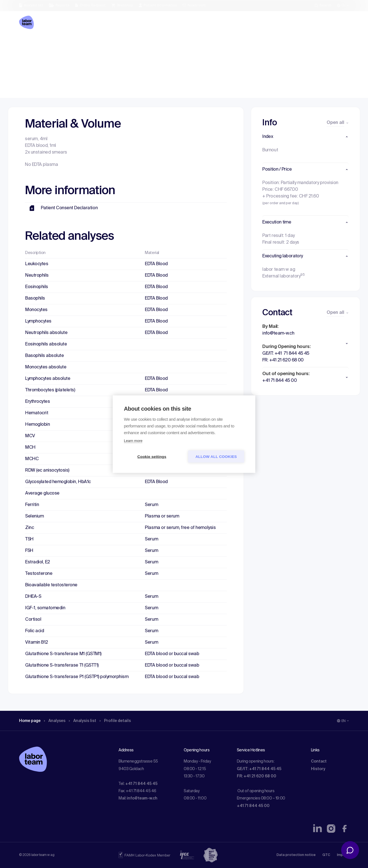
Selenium (34, 516)
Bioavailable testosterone (51, 585)
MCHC (32, 459)
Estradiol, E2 (38, 562)
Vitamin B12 (37, 643)
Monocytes (36, 310)
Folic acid (35, 631)
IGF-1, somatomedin (45, 608)
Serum (151, 505)
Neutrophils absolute (46, 333)
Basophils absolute (44, 356)
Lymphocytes (38, 321)
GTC (326, 855)
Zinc (30, 528)
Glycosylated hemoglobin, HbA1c (58, 482)
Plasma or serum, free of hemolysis (180, 528)
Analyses (59, 43)
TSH (29, 539)
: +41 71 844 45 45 (141, 784)
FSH (29, 551)
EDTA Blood (156, 264)
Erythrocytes (37, 402)
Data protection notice (296, 855)
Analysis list (89, 43)
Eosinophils (37, 287)
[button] (306, 137)
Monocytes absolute (46, 367)
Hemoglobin (37, 425)
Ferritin (32, 505)
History (318, 769)
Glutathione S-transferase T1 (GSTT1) (62, 665)
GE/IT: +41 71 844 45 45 (259, 769)
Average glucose (42, 493)
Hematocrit (37, 413)
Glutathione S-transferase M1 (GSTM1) (63, 654)
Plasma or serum (162, 516)
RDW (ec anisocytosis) (47, 471)
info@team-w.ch (142, 798)
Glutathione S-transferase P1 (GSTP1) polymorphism (77, 677)
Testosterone (39, 574)
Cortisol (33, 620)
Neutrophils (37, 276)
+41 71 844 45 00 (253, 806)
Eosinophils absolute (46, 344)
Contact (319, 761)
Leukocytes (37, 264)
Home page (31, 43)
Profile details (125, 43)
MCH (30, 448)
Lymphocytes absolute (48, 379)
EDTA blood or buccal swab (172, 654)
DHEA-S (33, 597)
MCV (30, 436)
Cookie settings (152, 456)
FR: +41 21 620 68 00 (257, 776)
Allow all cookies (216, 456)
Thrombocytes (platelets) (50, 390)
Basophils (35, 298)
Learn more (133, 440)
